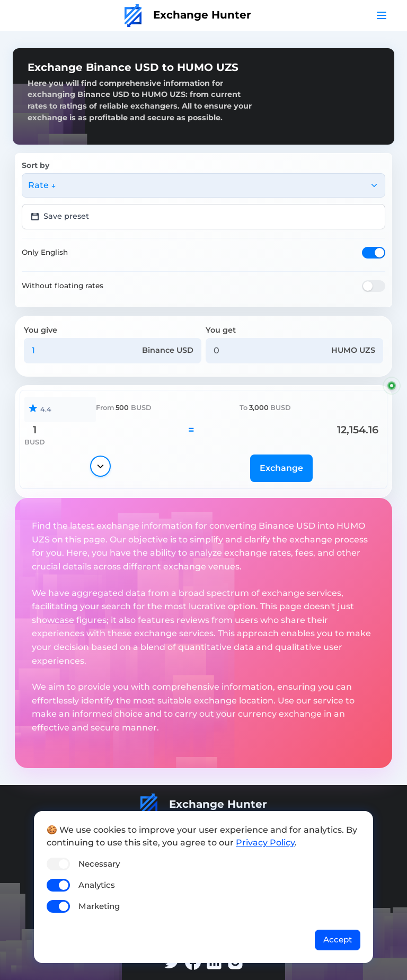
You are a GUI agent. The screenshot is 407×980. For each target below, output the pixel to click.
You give (41, 330)
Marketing (99, 906)
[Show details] (100, 466)
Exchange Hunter (188, 15)
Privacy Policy (265, 843)
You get (221, 330)
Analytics (97, 885)
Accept (338, 939)
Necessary (99, 864)
